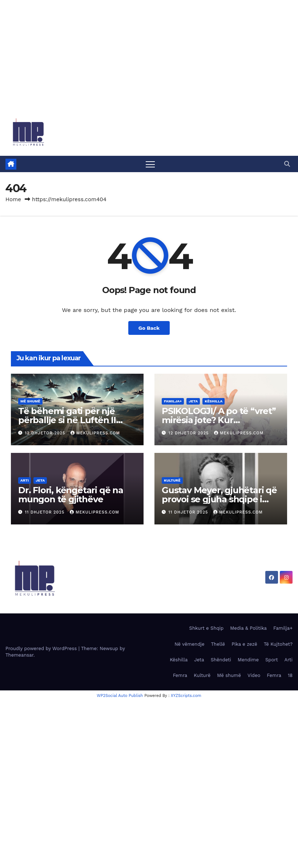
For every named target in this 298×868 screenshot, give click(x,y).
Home (13, 199)
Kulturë (172, 480)
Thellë (218, 644)
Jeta (193, 401)
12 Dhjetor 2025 (46, 433)
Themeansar (19, 655)
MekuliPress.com (95, 433)
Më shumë (30, 401)
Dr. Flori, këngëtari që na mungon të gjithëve (71, 495)
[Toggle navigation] (150, 164)
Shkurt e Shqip (207, 628)
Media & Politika (248, 628)
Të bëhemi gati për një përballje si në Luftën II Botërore (67, 420)
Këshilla (214, 401)
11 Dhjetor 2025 (46, 512)
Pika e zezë (244, 644)
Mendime (248, 660)
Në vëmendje (189, 644)
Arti (25, 480)
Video (254, 675)
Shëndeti (221, 660)
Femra (180, 675)
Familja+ (173, 401)
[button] (287, 164)
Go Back (149, 328)
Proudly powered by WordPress (42, 648)
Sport (272, 660)
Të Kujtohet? (278, 644)
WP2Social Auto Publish (120, 696)
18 (290, 675)
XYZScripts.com (186, 696)
